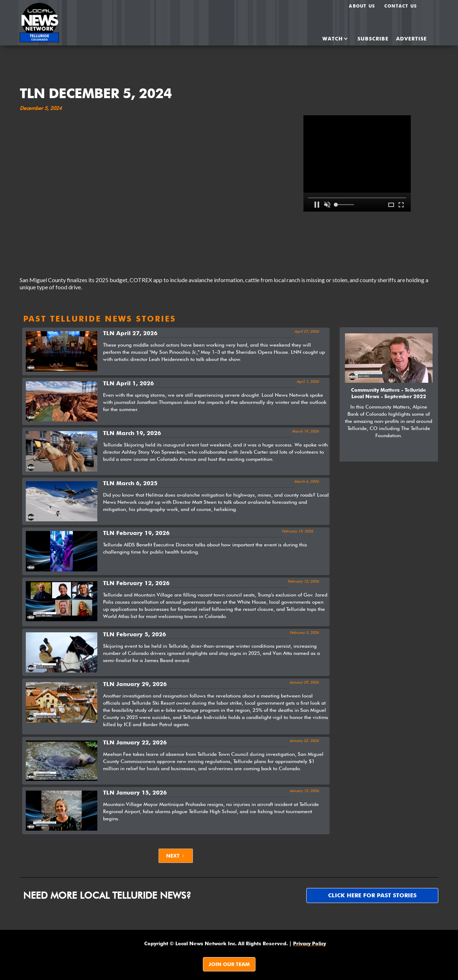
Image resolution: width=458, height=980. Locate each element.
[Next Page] (176, 856)
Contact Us (401, 6)
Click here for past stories (372, 895)
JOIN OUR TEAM (229, 964)
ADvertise (411, 39)
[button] (329, 39)
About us (362, 6)
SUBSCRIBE (373, 39)
